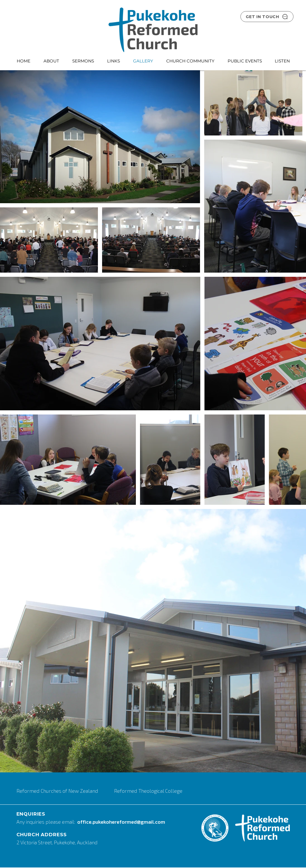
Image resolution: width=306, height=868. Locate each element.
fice (87, 822)
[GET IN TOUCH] (267, 17)
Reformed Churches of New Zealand (58, 791)
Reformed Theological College (148, 791)
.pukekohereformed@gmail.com (128, 822)
